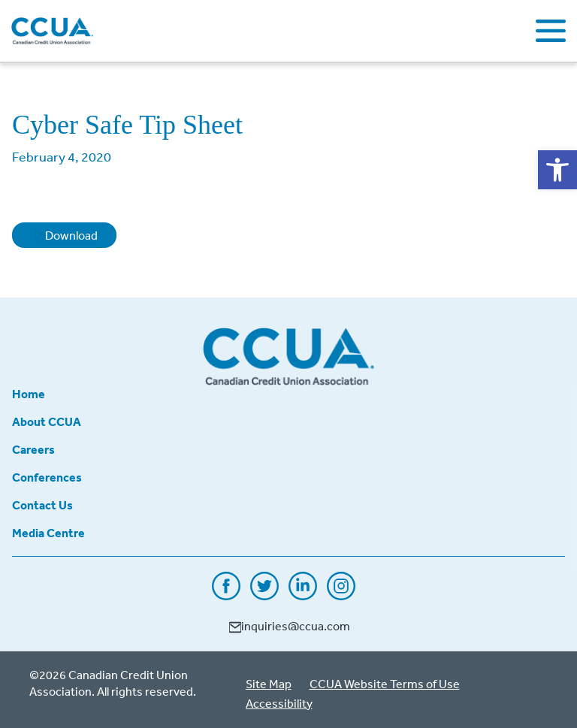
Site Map (269, 684)
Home (29, 394)
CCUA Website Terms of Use (385, 684)
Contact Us (42, 505)
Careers (33, 449)
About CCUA (47, 421)
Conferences (47, 477)
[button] (557, 170)
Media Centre (48, 533)
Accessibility (279, 703)
